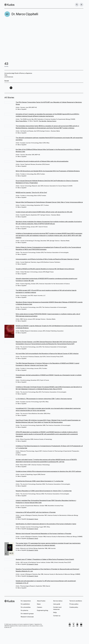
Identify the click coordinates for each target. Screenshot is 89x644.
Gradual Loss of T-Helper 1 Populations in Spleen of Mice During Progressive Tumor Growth (45, 559)
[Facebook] (70, 625)
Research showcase (27, 617)
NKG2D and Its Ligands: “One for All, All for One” (31, 192)
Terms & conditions (76, 601)
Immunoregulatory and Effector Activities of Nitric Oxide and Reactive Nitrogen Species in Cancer (47, 259)
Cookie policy (74, 607)
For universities (26, 607)
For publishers (25, 604)
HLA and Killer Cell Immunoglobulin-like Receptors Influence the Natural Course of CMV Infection (47, 354)
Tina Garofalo (43, 121)
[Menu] (81, 5)
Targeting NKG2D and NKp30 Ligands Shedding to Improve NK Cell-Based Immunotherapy (45, 269)
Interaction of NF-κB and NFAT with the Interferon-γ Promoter (36, 512)
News (39, 604)
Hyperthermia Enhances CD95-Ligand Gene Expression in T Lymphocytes (40, 481)
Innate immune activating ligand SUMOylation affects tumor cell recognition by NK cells (44, 212)
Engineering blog (43, 610)
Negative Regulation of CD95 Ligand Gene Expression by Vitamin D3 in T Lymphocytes (44, 491)
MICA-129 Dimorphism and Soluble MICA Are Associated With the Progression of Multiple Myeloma (48, 171)
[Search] (77, 5)
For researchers (26, 601)
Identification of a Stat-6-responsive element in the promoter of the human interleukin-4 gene (46, 524)
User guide (57, 604)
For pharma (24, 610)
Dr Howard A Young (32, 519)
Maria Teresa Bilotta (21, 121)
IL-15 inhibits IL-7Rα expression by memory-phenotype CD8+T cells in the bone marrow (44, 399)
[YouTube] (81, 625)
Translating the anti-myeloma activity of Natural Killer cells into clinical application (42, 161)
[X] (74, 625)
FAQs (55, 612)
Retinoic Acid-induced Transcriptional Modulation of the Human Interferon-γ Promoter (43, 534)
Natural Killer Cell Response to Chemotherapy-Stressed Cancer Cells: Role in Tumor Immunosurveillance (49, 202)
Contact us (57, 616)
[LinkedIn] (77, 625)
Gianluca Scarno (52, 121)
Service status (58, 601)
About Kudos (41, 601)
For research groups (27, 614)
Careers (40, 607)
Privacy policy (74, 604)
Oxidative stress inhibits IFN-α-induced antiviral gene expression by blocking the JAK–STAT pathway (48, 471)
